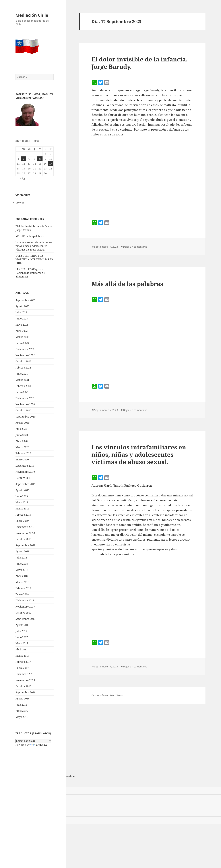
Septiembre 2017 (25, 619)
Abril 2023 (22, 331)
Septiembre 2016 (25, 692)
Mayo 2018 (22, 570)
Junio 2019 (22, 496)
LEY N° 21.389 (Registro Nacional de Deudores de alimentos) (30, 273)
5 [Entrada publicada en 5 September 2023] (24, 159)
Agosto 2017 (22, 625)
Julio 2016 (21, 705)
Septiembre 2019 (25, 484)
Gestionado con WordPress (107, 695)
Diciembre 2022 (25, 349)
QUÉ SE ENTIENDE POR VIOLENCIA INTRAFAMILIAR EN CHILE (34, 259)
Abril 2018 (22, 576)
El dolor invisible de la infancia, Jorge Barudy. (140, 63)
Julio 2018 (21, 558)
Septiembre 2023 (25, 300)
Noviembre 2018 (25, 533)
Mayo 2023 (22, 325)
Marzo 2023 (22, 337)
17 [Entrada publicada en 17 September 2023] (51, 164)
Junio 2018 (22, 564)
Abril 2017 (22, 650)
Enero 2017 (22, 668)
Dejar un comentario (135, 247)
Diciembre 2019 (25, 466)
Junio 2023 (22, 319)
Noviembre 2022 (25, 355)
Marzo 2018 (22, 582)
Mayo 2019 (22, 502)
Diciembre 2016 (25, 674)
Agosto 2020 (22, 423)
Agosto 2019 (22, 490)
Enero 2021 (22, 392)
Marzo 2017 (22, 656)
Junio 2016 (22, 711)
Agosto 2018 (22, 551)
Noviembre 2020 (25, 404)
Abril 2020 (22, 441)
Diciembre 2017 (25, 600)
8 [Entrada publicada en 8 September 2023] (40, 159)
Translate (39, 745)
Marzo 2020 (22, 447)
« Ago (23, 178)
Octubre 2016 (23, 686)
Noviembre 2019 (25, 472)
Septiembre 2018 (25, 545)
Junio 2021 (22, 374)
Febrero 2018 (23, 588)
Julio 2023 (21, 312)
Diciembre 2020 (25, 398)
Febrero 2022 (23, 368)
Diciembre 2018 (25, 527)
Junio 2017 (22, 637)
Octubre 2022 (23, 361)
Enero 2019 (22, 521)
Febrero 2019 (23, 515)
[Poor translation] (19, 783)
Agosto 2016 (22, 699)
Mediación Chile (32, 15)
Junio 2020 (22, 435)
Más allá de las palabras (29, 236)
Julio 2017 (21, 631)
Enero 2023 (22, 343)
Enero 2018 (22, 594)
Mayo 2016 (22, 717)
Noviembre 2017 (25, 607)
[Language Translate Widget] (33, 741)
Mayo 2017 (22, 643)
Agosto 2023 (22, 306)
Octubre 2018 (23, 539)
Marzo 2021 (22, 380)
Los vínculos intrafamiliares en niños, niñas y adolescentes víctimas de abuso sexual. (34, 246)
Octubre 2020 (23, 410)
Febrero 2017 (23, 662)
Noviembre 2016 (25, 680)
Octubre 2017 (23, 613)
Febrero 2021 (23, 386)
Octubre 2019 (23, 478)
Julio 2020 (21, 429)
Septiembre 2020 (25, 417)
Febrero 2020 (23, 453)
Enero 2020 (22, 460)
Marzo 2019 (22, 509)
